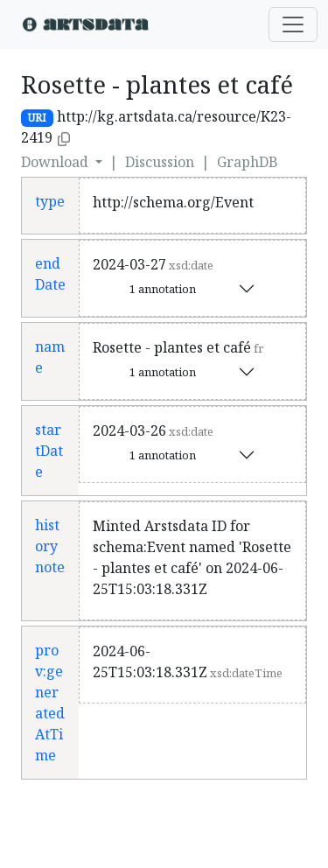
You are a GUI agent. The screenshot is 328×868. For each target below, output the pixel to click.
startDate (49, 451)
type (50, 201)
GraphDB (248, 162)
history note (50, 546)
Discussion (160, 162)
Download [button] (56, 162)
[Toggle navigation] (293, 24)
